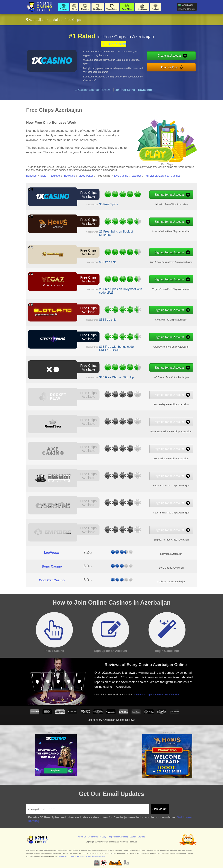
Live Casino (142, 9)
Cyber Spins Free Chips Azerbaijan (171, 513)
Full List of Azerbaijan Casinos (162, 176)
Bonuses (64, 9)
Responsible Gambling (118, 837)
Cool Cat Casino (52, 580)
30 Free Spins (113, 44)
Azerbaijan (37, 20)
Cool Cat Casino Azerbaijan (171, 582)
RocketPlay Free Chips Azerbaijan (171, 404)
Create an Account (169, 56)
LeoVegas (52, 553)
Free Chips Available (88, 195)
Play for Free (169, 67)
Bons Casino (52, 566)
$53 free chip (108, 262)
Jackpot (156, 9)
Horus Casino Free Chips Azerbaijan (171, 231)
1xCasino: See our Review (93, 90)
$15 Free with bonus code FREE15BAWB (116, 348)
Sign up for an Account (169, 195)
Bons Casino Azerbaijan (171, 568)
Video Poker (112, 9)
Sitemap (141, 837)
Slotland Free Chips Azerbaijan (171, 320)
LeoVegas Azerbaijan (171, 554)
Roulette (85, 9)
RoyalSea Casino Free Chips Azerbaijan (171, 431)
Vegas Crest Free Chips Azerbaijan (171, 486)
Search (133, 837)
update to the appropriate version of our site (156, 695)
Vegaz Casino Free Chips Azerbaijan (171, 289)
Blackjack (98, 9)
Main (56, 20)
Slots (74, 9)
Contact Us (93, 837)
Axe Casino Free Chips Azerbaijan (171, 459)
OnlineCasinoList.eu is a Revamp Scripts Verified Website (81, 856)
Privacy (103, 837)
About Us (82, 837)
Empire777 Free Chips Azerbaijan (171, 540)
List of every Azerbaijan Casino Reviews (112, 720)
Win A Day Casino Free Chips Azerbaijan (171, 262)
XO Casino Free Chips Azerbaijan (171, 377)
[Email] (88, 809)
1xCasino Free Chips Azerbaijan (171, 204)
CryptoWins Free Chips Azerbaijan (171, 347)
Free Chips (127, 9)
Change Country (187, 9)
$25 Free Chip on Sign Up (116, 377)
